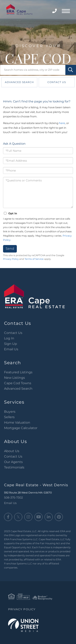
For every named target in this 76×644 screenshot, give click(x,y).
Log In (9, 338)
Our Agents (13, 462)
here (62, 123)
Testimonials (14, 467)
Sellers (9, 417)
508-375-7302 (55, 11)
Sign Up (11, 344)
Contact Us (57, 82)
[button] (71, 70)
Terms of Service (34, 259)
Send (10, 249)
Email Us (11, 349)
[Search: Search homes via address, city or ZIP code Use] (38, 70)
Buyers (10, 412)
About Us (12, 451)
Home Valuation (17, 422)
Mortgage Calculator (21, 428)
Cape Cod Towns (18, 383)
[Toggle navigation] (66, 11)
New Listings (14, 378)
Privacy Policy (11, 259)
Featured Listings (18, 372)
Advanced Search (19, 82)
